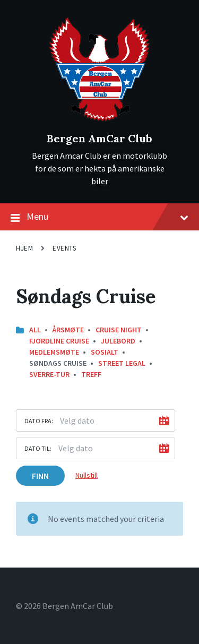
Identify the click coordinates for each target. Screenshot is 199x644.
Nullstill (86, 475)
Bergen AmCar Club (99, 138)
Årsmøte (68, 330)
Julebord (118, 341)
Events (64, 248)
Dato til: (38, 448)
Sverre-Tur (49, 374)
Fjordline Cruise (59, 341)
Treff (91, 374)
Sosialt (105, 352)
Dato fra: (39, 421)
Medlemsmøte (54, 352)
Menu (99, 217)
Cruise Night (119, 330)
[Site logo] (99, 121)
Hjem (24, 248)
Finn (40, 476)
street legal (122, 363)
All (35, 330)
